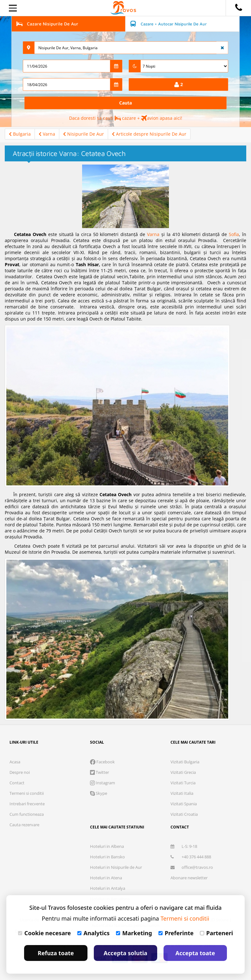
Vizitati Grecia (183, 772)
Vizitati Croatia (184, 814)
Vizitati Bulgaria (185, 762)
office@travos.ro (192, 867)
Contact (17, 783)
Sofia (234, 234)
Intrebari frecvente (27, 804)
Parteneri (216, 933)
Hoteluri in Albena (107, 846)
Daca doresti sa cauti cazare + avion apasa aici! (126, 118)
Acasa (15, 762)
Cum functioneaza (27, 814)
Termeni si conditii (27, 793)
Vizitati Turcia (183, 783)
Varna (47, 134)
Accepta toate (195, 953)
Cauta (125, 103)
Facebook (102, 762)
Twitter (100, 772)
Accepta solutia (125, 953)
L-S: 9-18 (184, 846)
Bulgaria (20, 134)
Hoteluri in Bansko (107, 857)
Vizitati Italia (182, 793)
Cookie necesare (45, 933)
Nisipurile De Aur (84, 134)
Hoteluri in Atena (106, 878)
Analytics (93, 933)
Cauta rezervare (24, 825)
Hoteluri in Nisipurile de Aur (116, 867)
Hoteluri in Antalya (108, 888)
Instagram (103, 783)
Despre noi (20, 772)
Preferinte (176, 933)
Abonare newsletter (189, 878)
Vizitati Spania (184, 804)
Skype (99, 793)
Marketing (134, 933)
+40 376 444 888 (191, 857)
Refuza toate (56, 953)
